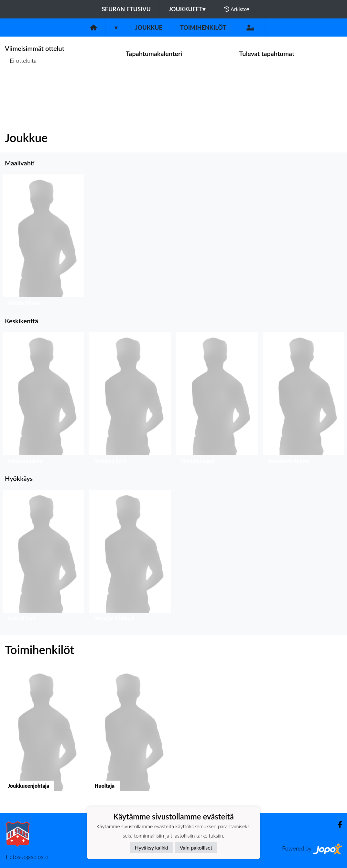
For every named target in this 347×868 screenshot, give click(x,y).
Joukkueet (187, 9)
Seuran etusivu (126, 9)
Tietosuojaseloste (27, 857)
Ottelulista (21, 86)
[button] (43, 242)
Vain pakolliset (196, 847)
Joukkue (149, 28)
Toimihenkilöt (203, 28)
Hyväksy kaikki (152, 847)
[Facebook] (337, 824)
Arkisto (237, 9)
